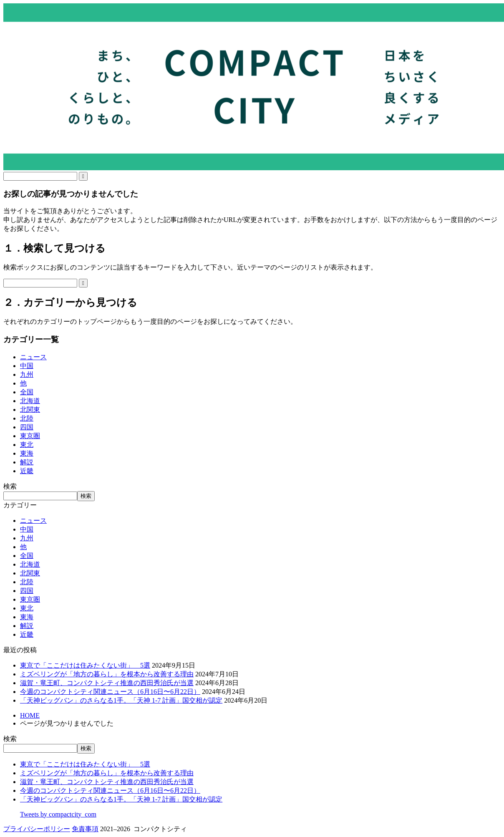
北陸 (27, 418)
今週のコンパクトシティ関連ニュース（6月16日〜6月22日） (110, 692)
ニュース (33, 357)
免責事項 (85, 829)
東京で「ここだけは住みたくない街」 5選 (85, 665)
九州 (27, 374)
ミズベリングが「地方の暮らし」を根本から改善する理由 (107, 674)
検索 (10, 486)
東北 (27, 445)
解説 (27, 462)
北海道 (30, 401)
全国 (27, 392)
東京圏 (30, 436)
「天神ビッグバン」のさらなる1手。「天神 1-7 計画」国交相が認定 (121, 700)
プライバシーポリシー (37, 829)
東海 (27, 453)
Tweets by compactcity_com (58, 814)
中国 (27, 366)
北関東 (30, 410)
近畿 (27, 471)
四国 (27, 427)
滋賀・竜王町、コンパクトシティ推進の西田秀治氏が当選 (107, 683)
